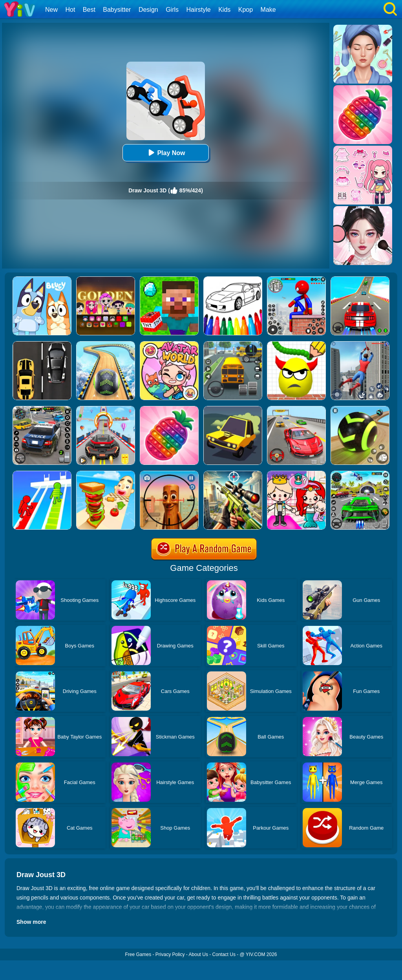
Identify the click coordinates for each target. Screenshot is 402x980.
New (51, 10)
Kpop (246, 10)
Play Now (165, 153)
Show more (31, 922)
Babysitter (117, 10)
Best (89, 10)
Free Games (138, 954)
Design (148, 10)
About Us (198, 954)
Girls (172, 10)
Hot (70, 10)
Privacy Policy (170, 954)
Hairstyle (199, 10)
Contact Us (224, 954)
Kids (224, 10)
